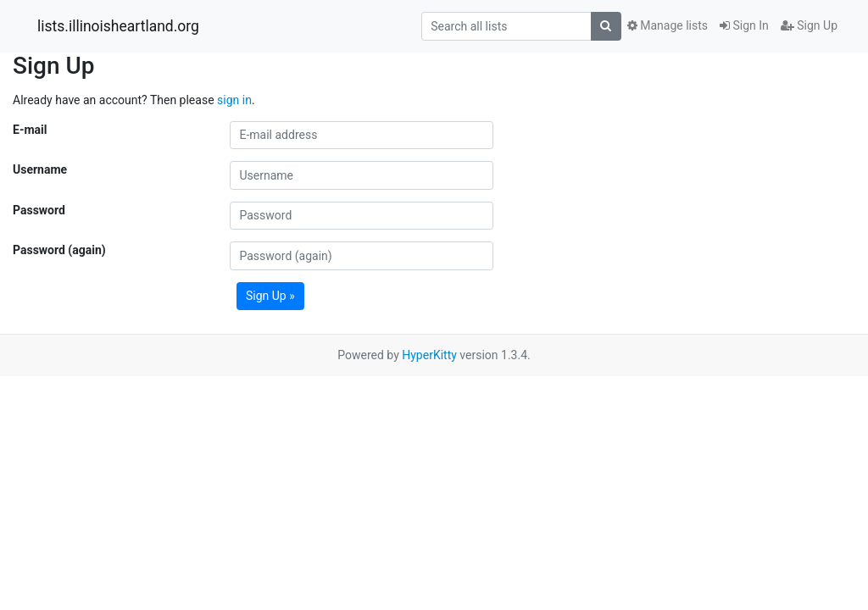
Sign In (744, 25)
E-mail (30, 130)
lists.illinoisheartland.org (118, 26)
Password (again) (59, 250)
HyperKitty (429, 355)
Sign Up (809, 25)
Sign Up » (270, 296)
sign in (234, 100)
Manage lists (668, 25)
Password (39, 210)
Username (40, 169)
